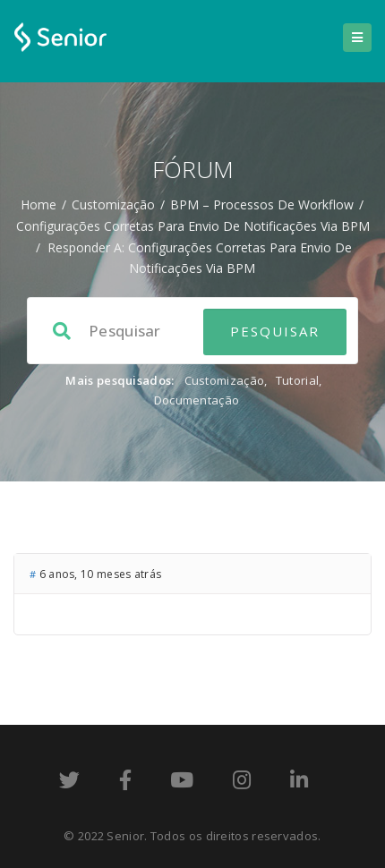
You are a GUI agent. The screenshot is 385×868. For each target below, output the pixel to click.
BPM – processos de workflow (262, 204)
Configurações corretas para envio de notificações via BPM (193, 226)
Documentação (197, 400)
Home (38, 204)
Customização (113, 204)
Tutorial (297, 380)
